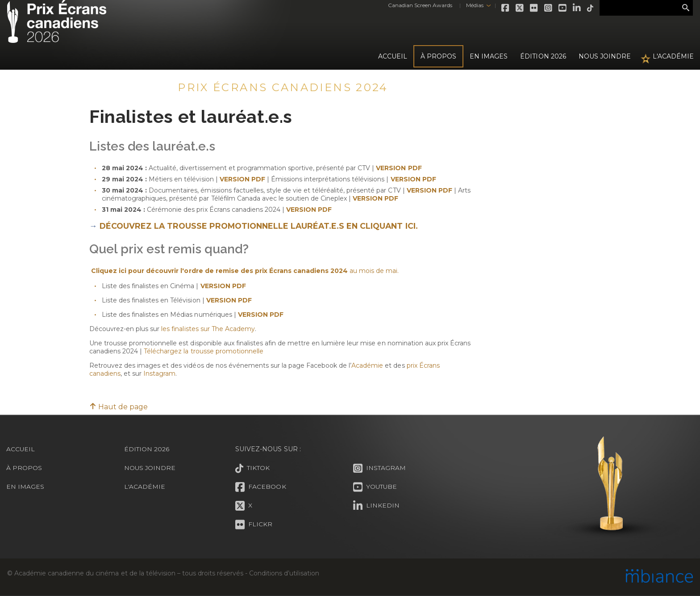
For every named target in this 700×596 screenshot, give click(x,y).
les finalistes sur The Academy (208, 329)
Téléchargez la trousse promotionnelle (204, 351)
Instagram (544, 8)
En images (489, 56)
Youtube (558, 8)
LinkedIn (572, 8)
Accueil (393, 56)
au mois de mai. (373, 271)
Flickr (529, 8)
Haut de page (119, 407)
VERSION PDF (309, 210)
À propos (438, 56)
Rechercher (686, 8)
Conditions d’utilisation (284, 573)
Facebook (501, 8)
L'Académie (673, 56)
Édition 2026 (147, 449)
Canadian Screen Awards (415, 5)
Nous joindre (605, 56)
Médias (469, 5)
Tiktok (586, 8)
